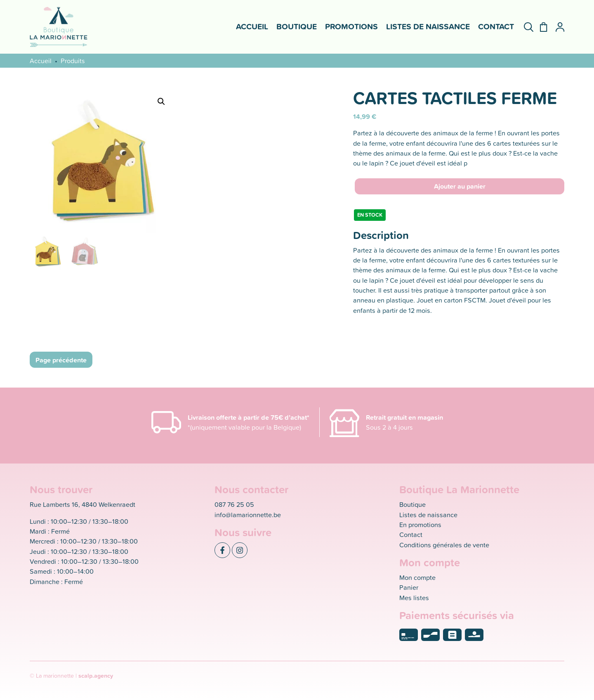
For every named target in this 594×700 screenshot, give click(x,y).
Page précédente (61, 360)
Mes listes (414, 597)
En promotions (420, 524)
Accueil (252, 26)
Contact (496, 26)
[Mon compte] (557, 27)
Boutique (297, 26)
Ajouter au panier (460, 186)
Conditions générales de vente (444, 545)
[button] (161, 102)
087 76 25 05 (234, 504)
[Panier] (540, 27)
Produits (73, 60)
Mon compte (417, 577)
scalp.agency (96, 676)
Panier (409, 587)
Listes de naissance (428, 26)
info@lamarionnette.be (248, 514)
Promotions (351, 26)
